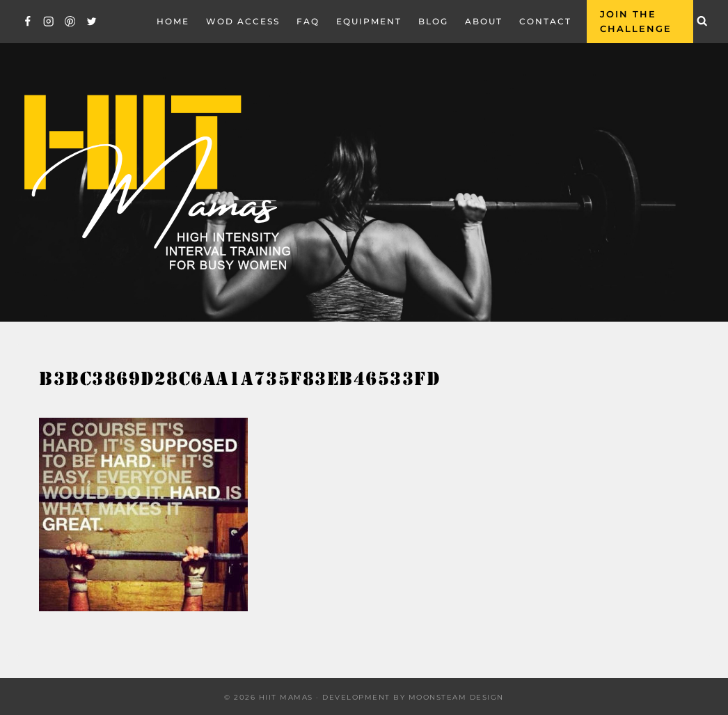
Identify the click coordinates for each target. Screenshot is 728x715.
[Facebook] (27, 21)
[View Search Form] (702, 22)
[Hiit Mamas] (156, 183)
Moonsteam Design (456, 697)
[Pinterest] (70, 21)
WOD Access (243, 21)
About (484, 21)
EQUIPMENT (369, 21)
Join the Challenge (636, 21)
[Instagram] (49, 21)
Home (173, 21)
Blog (433, 21)
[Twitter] (92, 21)
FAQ (308, 21)
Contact (545, 21)
